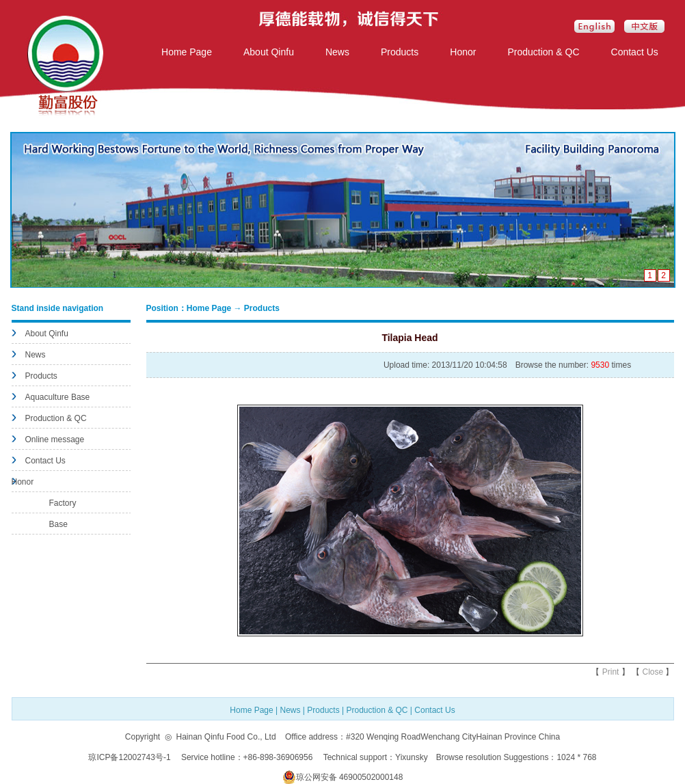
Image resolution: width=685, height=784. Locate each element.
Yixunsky (412, 757)
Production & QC (543, 52)
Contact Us (635, 52)
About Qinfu (269, 52)
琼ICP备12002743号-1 (130, 757)
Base (58, 524)
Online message (55, 440)
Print (611, 672)
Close (653, 672)
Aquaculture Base (58, 397)
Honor (463, 52)
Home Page (187, 52)
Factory (63, 503)
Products (400, 52)
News (337, 52)
